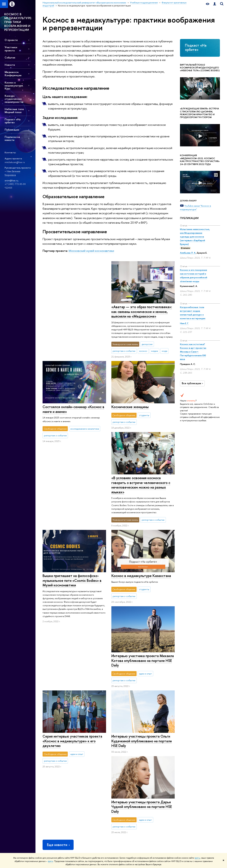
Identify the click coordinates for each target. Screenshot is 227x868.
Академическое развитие (127, 779)
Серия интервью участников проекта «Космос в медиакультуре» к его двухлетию (72, 586)
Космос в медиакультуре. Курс (14, 86)
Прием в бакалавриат (89, 766)
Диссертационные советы (127, 770)
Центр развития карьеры (91, 793)
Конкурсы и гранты (123, 784)
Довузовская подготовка (91, 757)
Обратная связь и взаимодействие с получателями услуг (88, 814)
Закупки (46, 782)
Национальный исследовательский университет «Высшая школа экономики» (82, 734)
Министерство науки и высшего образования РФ (198, 754)
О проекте (11, 40)
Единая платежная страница (57, 843)
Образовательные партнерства (88, 804)
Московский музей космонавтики (91, 251)
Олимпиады (84, 762)
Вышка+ (82, 771)
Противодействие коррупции (52, 802)
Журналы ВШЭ (157, 776)
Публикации (12, 130)
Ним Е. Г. (184, 323)
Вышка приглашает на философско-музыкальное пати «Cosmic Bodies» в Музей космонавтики (141, 467)
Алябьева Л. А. (188, 253)
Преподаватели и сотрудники (52, 772)
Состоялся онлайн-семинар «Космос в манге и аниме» (142, 309)
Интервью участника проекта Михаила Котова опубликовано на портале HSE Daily (142, 567)
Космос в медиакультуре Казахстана (72, 504)
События (10, 58)
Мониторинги (121, 765)
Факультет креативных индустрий (171, 734)
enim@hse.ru (11, 180)
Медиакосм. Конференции (13, 74)
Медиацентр (155, 771)
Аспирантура (85, 780)
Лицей (81, 752)
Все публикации (193, 383)
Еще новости (59, 704)
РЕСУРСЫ (155, 747)
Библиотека (155, 752)
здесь (197, 858)
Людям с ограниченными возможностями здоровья (56, 837)
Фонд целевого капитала (56, 795)
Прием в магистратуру (90, 776)
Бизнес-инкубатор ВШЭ (90, 798)
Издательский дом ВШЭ (161, 757)
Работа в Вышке (50, 848)
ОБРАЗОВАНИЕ (88, 747)
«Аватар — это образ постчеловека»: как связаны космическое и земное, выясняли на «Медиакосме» (73, 312)
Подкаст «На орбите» (13, 121)
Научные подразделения (126, 752)
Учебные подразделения (138, 734)
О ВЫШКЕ (49, 747)
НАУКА (118, 747)
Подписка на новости (12, 138)
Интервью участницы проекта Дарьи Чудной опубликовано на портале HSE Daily (73, 666)
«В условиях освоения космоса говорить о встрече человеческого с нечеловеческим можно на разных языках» (72, 414)
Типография (155, 766)
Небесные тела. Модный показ (14, 111)
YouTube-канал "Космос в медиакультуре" (196, 208)
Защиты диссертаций (124, 774)
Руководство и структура (55, 757)
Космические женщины (130, 391)
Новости (10, 65)
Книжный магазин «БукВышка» (164, 762)
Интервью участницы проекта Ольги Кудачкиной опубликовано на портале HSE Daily (141, 647)
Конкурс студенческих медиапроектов (14, 99)
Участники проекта (11, 49)
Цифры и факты (50, 752)
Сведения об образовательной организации (52, 827)
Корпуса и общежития (54, 778)
